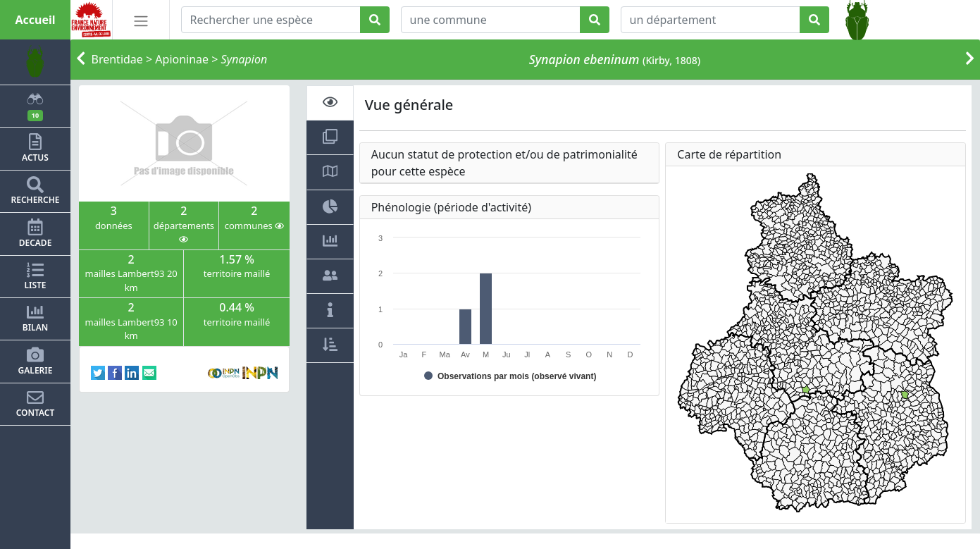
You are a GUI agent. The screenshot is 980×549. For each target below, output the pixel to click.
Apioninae (182, 59)
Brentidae (117, 59)
